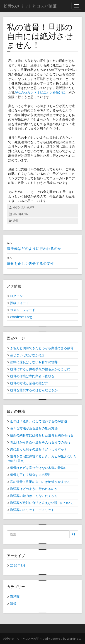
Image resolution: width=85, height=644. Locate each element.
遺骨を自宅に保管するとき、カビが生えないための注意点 (42, 458)
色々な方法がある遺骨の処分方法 (34, 428)
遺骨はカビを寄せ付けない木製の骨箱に (39, 468)
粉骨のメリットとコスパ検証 (21, 639)
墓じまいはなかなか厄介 (27, 355)
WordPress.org (21, 317)
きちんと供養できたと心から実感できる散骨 (42, 348)
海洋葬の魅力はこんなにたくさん (34, 496)
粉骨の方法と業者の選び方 (29, 383)
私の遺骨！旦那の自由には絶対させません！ (42, 482)
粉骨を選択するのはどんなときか (34, 390)
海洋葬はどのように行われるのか (34, 489)
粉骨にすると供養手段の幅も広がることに (40, 369)
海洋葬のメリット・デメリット (32, 510)
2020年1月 (18, 565)
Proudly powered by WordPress (61, 639)
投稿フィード (19, 303)
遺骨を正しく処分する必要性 (31, 475)
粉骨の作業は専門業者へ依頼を (32, 376)
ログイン (16, 296)
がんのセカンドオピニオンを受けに (40, 92)
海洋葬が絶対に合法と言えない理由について (42, 503)
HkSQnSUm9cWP (23, 207)
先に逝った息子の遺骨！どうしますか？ (39, 449)
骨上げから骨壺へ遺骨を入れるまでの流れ (40, 442)
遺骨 (15, 221)
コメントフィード (23, 310)
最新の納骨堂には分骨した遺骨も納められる (42, 435)
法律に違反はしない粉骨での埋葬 (34, 362)
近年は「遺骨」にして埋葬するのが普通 (39, 421)
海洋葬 (15, 596)
